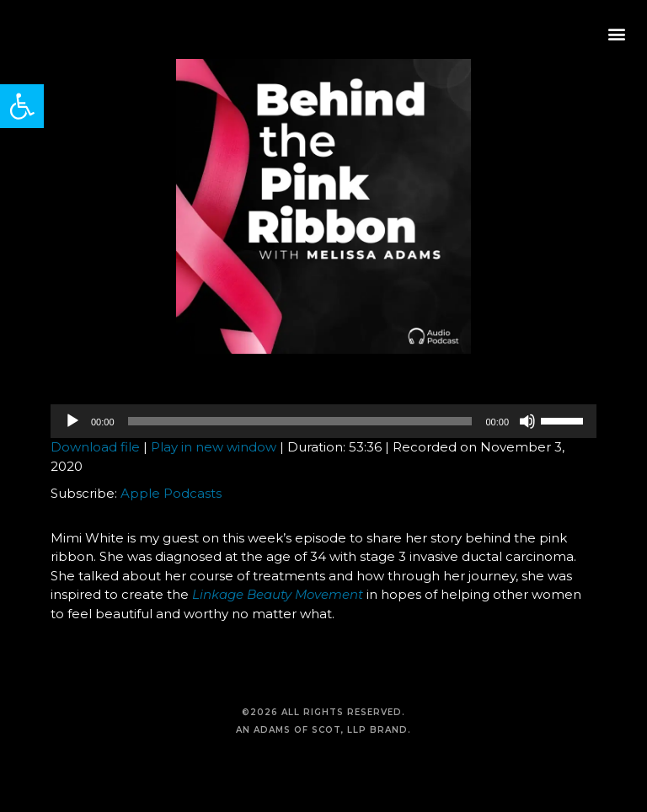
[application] (323, 421)
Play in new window (214, 447)
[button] (22, 106)
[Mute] (527, 421)
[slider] (300, 421)
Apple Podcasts (171, 493)
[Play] (72, 421)
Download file (95, 447)
